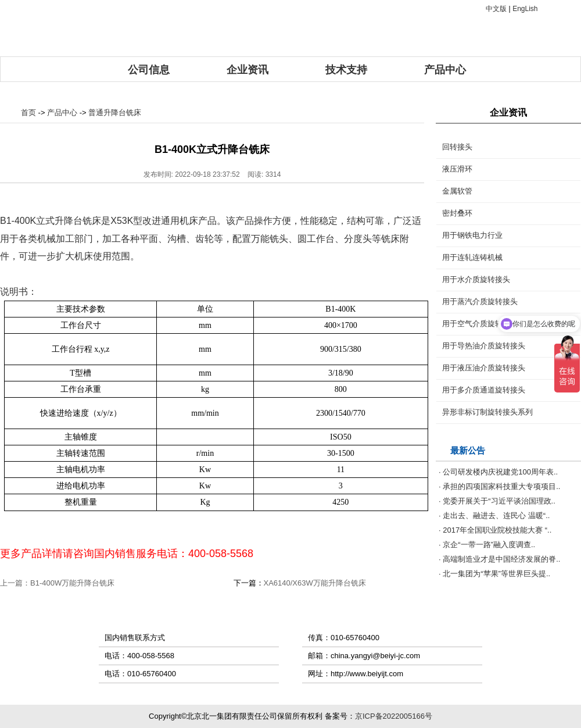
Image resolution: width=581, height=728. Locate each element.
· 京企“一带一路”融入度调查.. (487, 545)
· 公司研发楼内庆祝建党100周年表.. (498, 472)
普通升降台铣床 (115, 113)
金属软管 (457, 191)
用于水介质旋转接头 (476, 279)
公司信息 (149, 70)
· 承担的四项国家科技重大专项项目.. (499, 486)
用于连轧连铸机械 (472, 257)
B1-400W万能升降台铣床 (72, 583)
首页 (28, 113)
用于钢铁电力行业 (472, 235)
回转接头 (457, 147)
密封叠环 (457, 213)
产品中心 (445, 70)
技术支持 (346, 70)
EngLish (525, 9)
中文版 (496, 9)
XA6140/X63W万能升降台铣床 (315, 583)
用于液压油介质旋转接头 (484, 368)
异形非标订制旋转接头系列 (487, 412)
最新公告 (468, 450)
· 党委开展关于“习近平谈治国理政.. (497, 501)
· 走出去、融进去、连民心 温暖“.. (494, 515)
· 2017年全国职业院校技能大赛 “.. (495, 530)
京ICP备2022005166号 (394, 716)
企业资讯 (248, 70)
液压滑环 (457, 169)
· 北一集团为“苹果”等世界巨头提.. (494, 574)
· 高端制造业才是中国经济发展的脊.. (499, 559)
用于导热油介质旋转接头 (484, 346)
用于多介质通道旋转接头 (484, 390)
